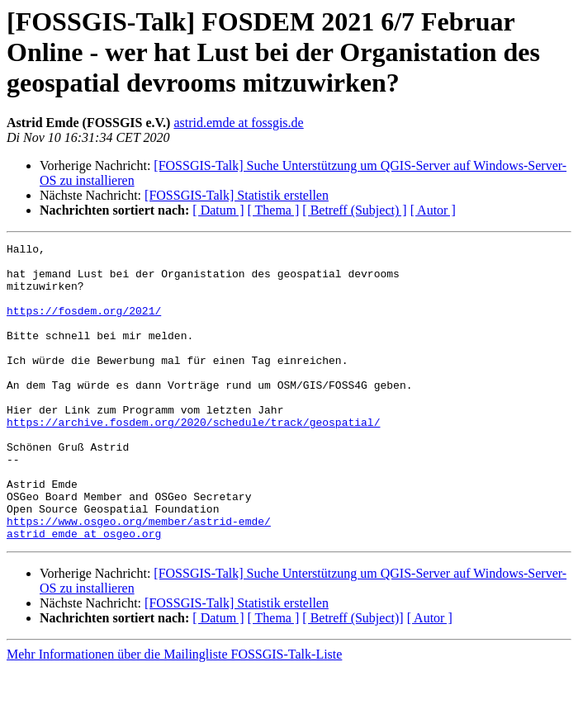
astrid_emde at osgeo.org (84, 593)
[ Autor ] (433, 210)
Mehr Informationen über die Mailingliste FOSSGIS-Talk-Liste (174, 714)
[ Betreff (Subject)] (353, 677)
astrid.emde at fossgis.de (238, 123)
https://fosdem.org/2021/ (84, 325)
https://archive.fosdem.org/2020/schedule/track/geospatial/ (193, 459)
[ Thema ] (274, 210)
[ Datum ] (218, 210)
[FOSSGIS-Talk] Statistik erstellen (237, 195)
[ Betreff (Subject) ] (354, 210)
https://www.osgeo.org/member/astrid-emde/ (139, 578)
